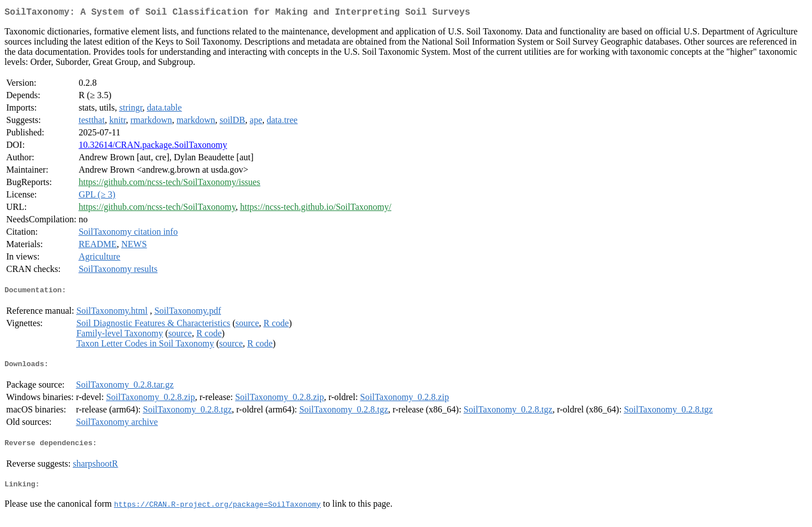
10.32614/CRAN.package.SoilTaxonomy (153, 147)
